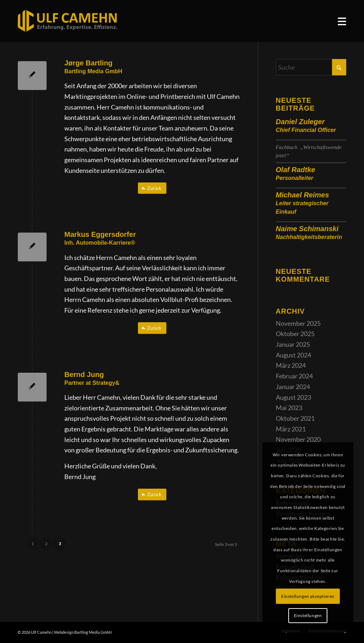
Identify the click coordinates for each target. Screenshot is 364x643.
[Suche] (311, 67)
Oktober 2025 (295, 334)
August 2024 (293, 355)
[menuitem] (342, 21)
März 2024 (291, 365)
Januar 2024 (293, 387)
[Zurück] (152, 188)
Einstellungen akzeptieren (308, 596)
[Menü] (342, 21)
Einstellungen (308, 615)
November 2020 (298, 439)
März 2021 (291, 429)
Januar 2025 (293, 344)
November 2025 (298, 323)
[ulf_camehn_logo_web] (68, 21)
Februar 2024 (294, 376)
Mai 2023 (289, 408)
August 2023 (293, 397)
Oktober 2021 (295, 418)
